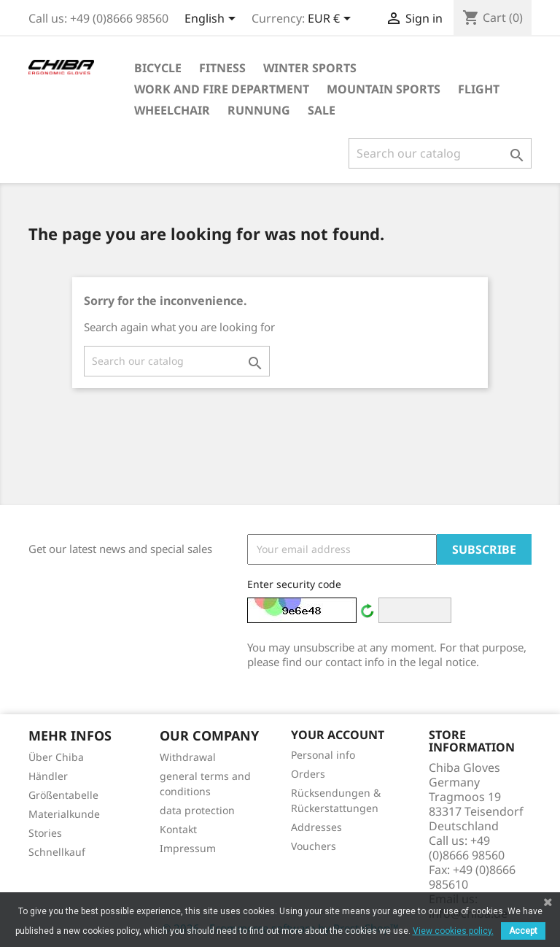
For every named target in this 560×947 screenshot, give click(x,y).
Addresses (316, 827)
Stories (45, 833)
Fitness (222, 68)
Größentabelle (63, 795)
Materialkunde (64, 814)
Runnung (259, 110)
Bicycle (158, 68)
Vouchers (314, 846)
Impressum (188, 848)
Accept (523, 931)
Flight (479, 89)
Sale (322, 110)
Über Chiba (56, 757)
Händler (48, 776)
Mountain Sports (384, 89)
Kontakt (178, 829)
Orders (308, 774)
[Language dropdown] (213, 20)
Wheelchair (172, 110)
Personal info (323, 755)
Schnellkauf (57, 852)
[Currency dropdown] (332, 20)
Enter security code (294, 584)
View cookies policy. (453, 931)
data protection (197, 810)
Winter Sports (310, 68)
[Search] (440, 153)
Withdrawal (188, 757)
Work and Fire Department (222, 89)
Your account (338, 735)
